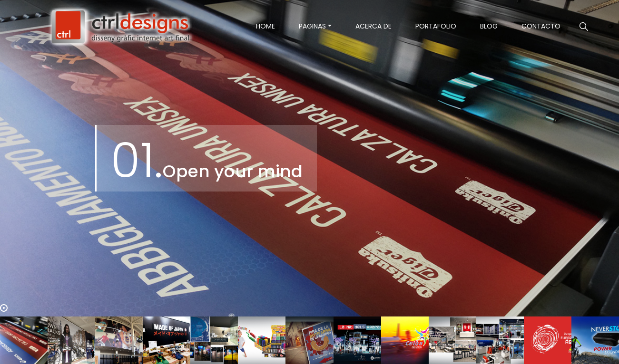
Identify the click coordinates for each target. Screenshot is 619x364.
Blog (489, 26)
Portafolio (436, 26)
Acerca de (373, 26)
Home (271, 26)
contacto (541, 26)
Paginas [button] (312, 26)
